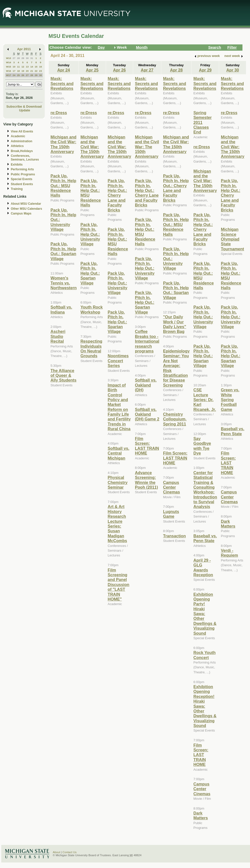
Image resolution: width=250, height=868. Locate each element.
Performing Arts (22, 169)
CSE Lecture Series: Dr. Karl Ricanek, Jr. (205, 400)
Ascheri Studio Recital (58, 336)
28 (18, 58)
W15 (9, 67)
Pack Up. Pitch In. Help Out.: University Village (90, 234)
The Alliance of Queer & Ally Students (63, 375)
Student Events (22, 184)
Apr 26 (119, 70)
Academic (18, 136)
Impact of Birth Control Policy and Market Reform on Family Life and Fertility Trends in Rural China (119, 407)
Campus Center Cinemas (171, 487)
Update (25, 110)
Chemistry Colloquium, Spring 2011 (175, 419)
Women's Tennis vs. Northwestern (64, 283)
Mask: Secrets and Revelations (62, 83)
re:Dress (59, 113)
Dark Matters (201, 815)
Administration (21, 141)
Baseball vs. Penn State (205, 538)
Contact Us (70, 852)
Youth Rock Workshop (92, 309)
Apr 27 (147, 70)
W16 (9, 71)
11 (18, 67)
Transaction (174, 536)
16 (41, 67)
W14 (9, 62)
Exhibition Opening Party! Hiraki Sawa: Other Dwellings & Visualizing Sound (205, 614)
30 (27, 58)
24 (14, 75)
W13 (9, 58)
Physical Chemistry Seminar (118, 482)
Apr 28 (176, 70)
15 (36, 67)
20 (27, 71)
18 (18, 71)
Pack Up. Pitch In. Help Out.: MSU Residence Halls (63, 186)
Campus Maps (21, 213)
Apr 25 (92, 70)
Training (17, 189)
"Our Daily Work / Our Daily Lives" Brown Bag (175, 324)
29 (23, 58)
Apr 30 (233, 70)
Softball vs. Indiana (61, 309)
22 (36, 71)
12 (23, 67)
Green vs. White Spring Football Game (230, 400)
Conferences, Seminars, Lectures (25, 158)
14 (32, 67)
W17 (9, 75)
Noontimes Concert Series (118, 361)
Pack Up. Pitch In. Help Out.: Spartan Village (63, 251)
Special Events (21, 179)
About (57, 852)
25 (18, 75)
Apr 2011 (24, 49)
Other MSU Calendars (27, 209)
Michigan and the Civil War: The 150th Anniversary (63, 144)
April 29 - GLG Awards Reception (203, 567)
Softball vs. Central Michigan (119, 453)
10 (14, 67)
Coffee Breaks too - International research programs (147, 341)
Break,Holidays (22, 151)
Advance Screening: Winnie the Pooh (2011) (146, 480)
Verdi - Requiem (229, 553)
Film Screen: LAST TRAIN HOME (147, 446)
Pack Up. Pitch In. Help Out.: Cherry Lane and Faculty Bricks (117, 195)
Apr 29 (205, 70)
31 (32, 58)
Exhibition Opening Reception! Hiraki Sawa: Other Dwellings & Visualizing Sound (205, 706)
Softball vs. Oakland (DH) (146, 385)
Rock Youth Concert (205, 655)
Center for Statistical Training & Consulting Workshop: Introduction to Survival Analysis (205, 490)
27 (14, 58)
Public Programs (23, 174)
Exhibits (17, 165)
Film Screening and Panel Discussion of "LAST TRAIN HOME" (119, 585)
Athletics (17, 146)
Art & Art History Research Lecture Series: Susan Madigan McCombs (117, 524)
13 (27, 67)
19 (23, 71)
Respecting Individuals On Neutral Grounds (91, 348)
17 (14, 71)
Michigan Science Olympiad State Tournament (232, 239)
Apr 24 (64, 70)
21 (32, 71)
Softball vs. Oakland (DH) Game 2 (147, 414)
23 (41, 71)
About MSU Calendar (26, 204)
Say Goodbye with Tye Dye (202, 446)
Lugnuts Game (171, 514)
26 (23, 75)
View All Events (22, 131)
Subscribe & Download (24, 106)
